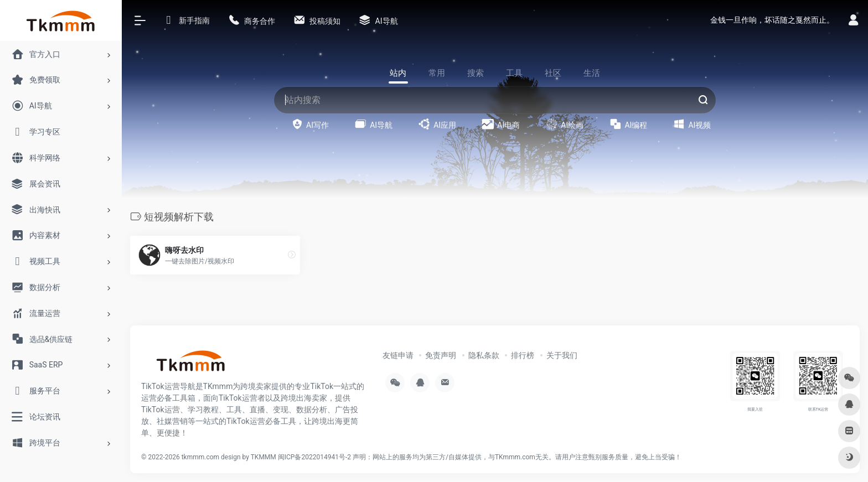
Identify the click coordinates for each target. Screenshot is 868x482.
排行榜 (523, 355)
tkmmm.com (200, 457)
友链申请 (398, 355)
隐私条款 (484, 355)
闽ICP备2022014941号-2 (314, 457)
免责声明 (441, 355)
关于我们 (562, 355)
